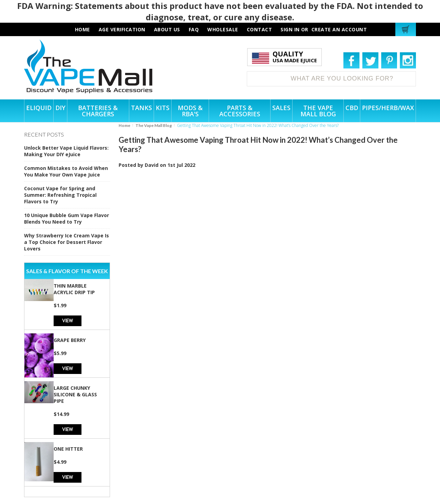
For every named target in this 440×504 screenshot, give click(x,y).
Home (124, 125)
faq (194, 29)
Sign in (290, 29)
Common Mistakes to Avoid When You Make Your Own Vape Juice (66, 171)
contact (260, 29)
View (68, 320)
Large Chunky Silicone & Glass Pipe (75, 394)
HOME (82, 29)
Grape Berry (70, 340)
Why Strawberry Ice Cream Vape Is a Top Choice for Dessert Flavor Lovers (67, 242)
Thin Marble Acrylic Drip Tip (74, 289)
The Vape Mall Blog (154, 125)
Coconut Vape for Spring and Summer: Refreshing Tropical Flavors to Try (60, 195)
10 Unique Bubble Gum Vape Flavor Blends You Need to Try (67, 218)
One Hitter (68, 449)
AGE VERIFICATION (122, 29)
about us (167, 29)
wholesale (223, 29)
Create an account (339, 29)
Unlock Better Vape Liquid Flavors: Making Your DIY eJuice (66, 151)
